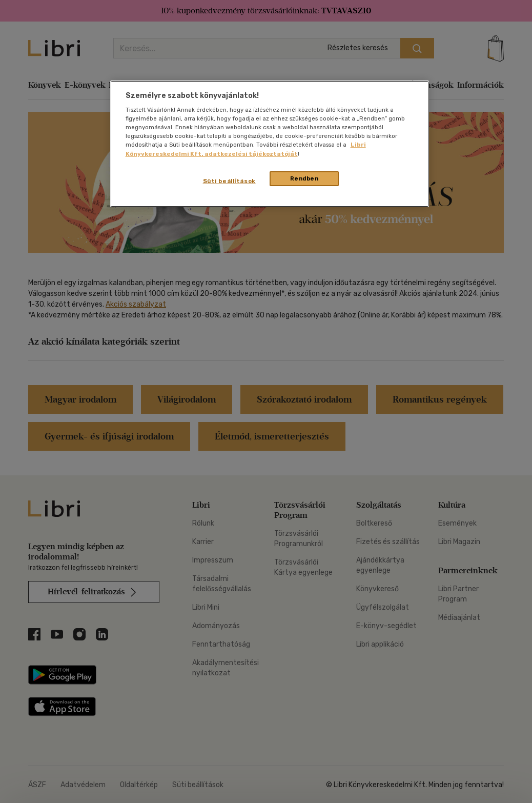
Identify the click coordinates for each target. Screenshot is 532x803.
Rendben (304, 178)
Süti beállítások (229, 181)
